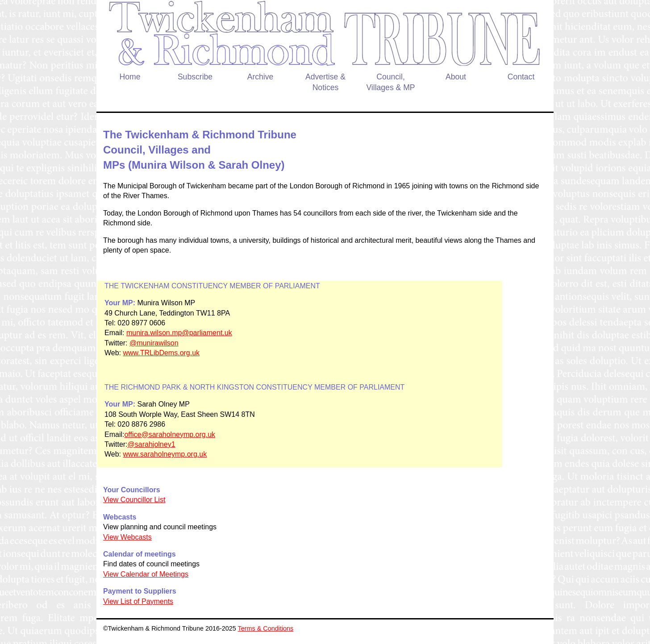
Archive (260, 77)
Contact (521, 77)
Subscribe (195, 77)
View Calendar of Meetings (146, 574)
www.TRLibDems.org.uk (162, 353)
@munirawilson (154, 343)
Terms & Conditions (266, 628)
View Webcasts (127, 537)
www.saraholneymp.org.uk (165, 454)
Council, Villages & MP (390, 82)
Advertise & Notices (325, 82)
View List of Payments (138, 601)
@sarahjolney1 (152, 444)
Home (130, 77)
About (456, 77)
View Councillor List (134, 500)
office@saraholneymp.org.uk (170, 434)
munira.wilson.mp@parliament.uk (179, 333)
